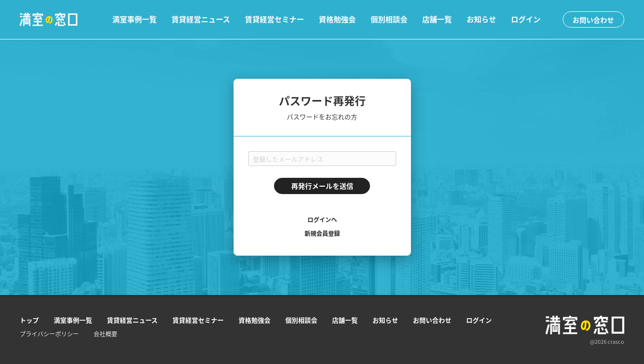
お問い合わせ (593, 20)
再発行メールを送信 (322, 186)
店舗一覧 (437, 19)
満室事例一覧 (135, 19)
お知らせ (481, 19)
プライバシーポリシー (49, 334)
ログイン (526, 19)
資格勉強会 (337, 19)
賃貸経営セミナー (274, 19)
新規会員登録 (322, 233)
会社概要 (105, 334)
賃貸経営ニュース (201, 19)
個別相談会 (389, 19)
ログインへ (322, 220)
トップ (29, 320)
